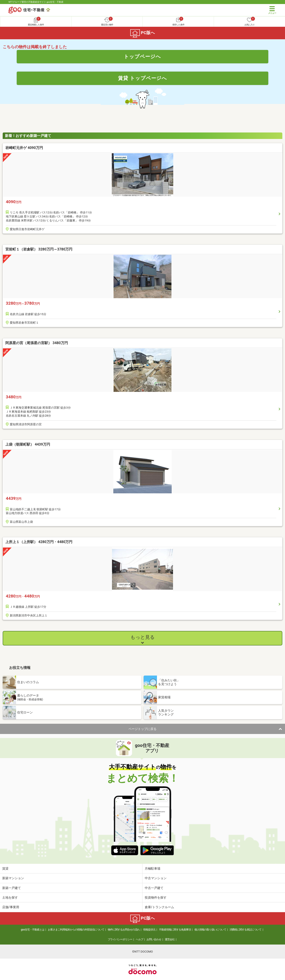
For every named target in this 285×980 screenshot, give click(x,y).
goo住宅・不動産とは (33, 930)
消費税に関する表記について (245, 930)
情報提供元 (149, 930)
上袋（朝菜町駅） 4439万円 (28, 444)
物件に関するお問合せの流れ (124, 930)
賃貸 (5, 868)
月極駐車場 (153, 868)
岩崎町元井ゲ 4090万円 (24, 148)
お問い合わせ (154, 939)
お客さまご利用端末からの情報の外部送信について (76, 930)
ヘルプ (139, 939)
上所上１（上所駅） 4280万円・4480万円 (39, 542)
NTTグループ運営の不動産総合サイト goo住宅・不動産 (36, 2)
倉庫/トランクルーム (159, 907)
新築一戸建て (12, 888)
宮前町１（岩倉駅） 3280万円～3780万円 (39, 249)
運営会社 (170, 939)
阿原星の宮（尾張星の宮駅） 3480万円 (37, 343)
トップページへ (142, 56)
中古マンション (156, 878)
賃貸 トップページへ (142, 78)
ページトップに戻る (142, 729)
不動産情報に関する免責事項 (175, 930)
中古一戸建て (154, 888)
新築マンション (13, 878)
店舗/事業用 (11, 907)
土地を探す (10, 897)
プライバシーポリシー (120, 939)
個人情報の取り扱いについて (210, 930)
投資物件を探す (156, 897)
